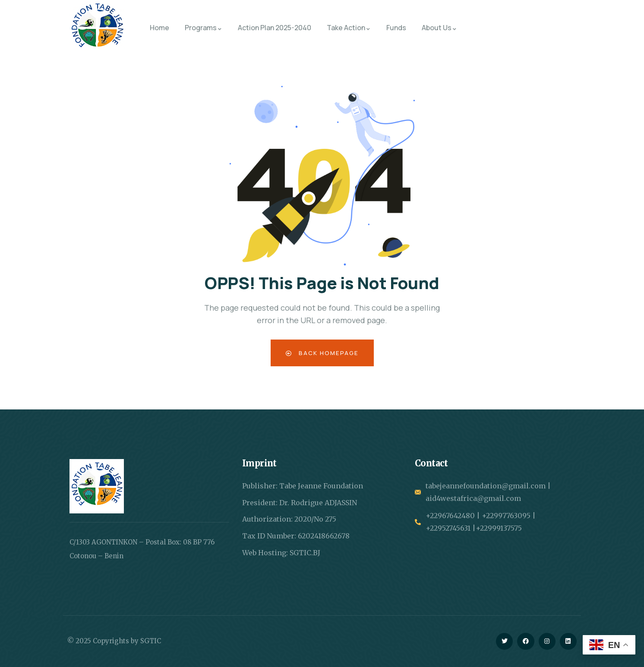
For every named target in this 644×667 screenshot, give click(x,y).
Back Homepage (322, 353)
